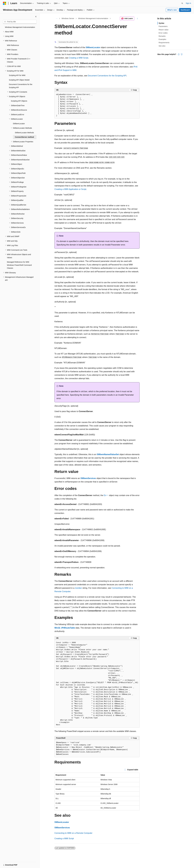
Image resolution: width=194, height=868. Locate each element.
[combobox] (20, 22)
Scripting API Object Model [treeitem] (19, 80)
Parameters (163, 26)
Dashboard (185, 10)
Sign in (188, 3)
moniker (78, 588)
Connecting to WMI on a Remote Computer (73, 833)
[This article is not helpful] (182, 54)
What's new (172, 10)
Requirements (164, 43)
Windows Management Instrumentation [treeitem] (20, 27)
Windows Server (68, 18)
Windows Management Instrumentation (93, 18)
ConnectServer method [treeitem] (24, 137)
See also (162, 46)
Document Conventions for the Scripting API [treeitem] (21, 86)
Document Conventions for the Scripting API (107, 76)
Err (105, 495)
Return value (164, 30)
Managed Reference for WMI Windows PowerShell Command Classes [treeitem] (19, 265)
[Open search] (182, 3)
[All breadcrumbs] (57, 19)
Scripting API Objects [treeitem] (19, 101)
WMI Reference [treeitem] (13, 45)
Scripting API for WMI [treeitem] (17, 75)
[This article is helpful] (179, 54)
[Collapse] (36, 17)
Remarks (162, 36)
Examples (162, 39)
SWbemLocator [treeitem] (19, 124)
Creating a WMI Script (79, 58)
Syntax (161, 23)
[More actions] (137, 19)
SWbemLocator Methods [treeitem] (24, 133)
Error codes (163, 33)
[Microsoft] (5, 3)
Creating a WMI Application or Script (70, 189)
